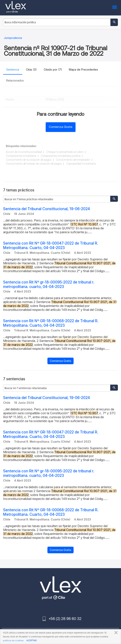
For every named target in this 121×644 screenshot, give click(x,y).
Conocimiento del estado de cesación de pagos (34, 164)
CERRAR (115, 633)
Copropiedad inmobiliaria (81, 164)
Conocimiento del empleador (73, 160)
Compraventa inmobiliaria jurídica (61, 156)
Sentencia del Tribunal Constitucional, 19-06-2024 (47, 209)
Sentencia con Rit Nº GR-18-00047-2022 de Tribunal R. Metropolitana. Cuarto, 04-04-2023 (51, 246)
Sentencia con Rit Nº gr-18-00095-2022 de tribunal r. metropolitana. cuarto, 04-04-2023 (49, 284)
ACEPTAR (31, 640)
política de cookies (13, 640)
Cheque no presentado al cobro (65, 152)
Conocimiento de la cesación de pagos (29, 160)
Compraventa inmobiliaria (21, 156)
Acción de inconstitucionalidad (24, 152)
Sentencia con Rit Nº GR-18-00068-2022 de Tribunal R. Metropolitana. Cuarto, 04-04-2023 (51, 323)
